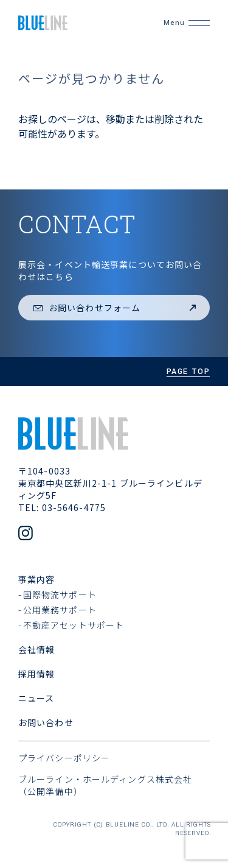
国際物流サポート (60, 595)
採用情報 (36, 674)
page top (188, 372)
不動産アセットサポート (74, 625)
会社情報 (36, 649)
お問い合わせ (46, 722)
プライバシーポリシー (64, 758)
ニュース (36, 698)
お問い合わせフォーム (116, 308)
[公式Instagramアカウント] (26, 534)
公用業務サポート (60, 610)
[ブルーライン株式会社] (74, 23)
